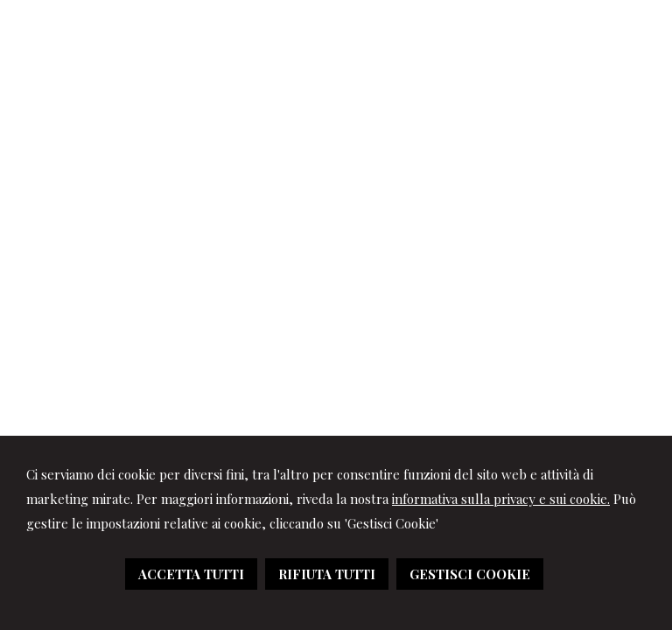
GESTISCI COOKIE (470, 574)
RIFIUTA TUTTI (327, 574)
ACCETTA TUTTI (191, 574)
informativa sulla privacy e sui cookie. (501, 499)
